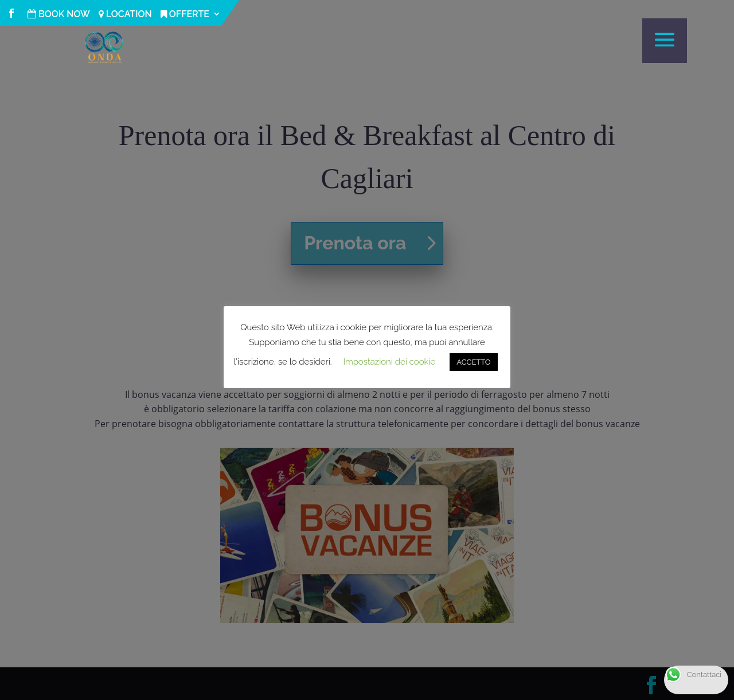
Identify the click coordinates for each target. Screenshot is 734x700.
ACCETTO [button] (473, 362)
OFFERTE (185, 14)
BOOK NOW (59, 14)
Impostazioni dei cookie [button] (389, 362)
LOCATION (125, 14)
